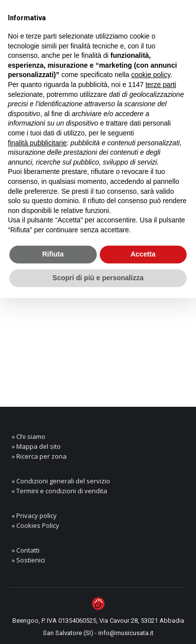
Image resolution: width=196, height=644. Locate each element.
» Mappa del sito (36, 446)
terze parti (161, 85)
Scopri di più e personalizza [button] (98, 278)
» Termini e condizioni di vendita (59, 491)
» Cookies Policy (36, 525)
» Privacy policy (34, 515)
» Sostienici (28, 560)
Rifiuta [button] (53, 254)
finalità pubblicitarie (37, 143)
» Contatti (26, 550)
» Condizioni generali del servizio (61, 481)
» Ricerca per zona (39, 456)
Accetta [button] (143, 254)
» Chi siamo (29, 436)
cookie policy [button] (151, 75)
